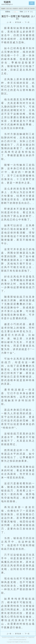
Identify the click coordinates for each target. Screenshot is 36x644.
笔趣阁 (3, 9)
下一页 (27, 22)
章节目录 (18, 22)
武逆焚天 (15, 9)
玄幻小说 (9, 9)
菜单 (32, 3)
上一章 (9, 22)
